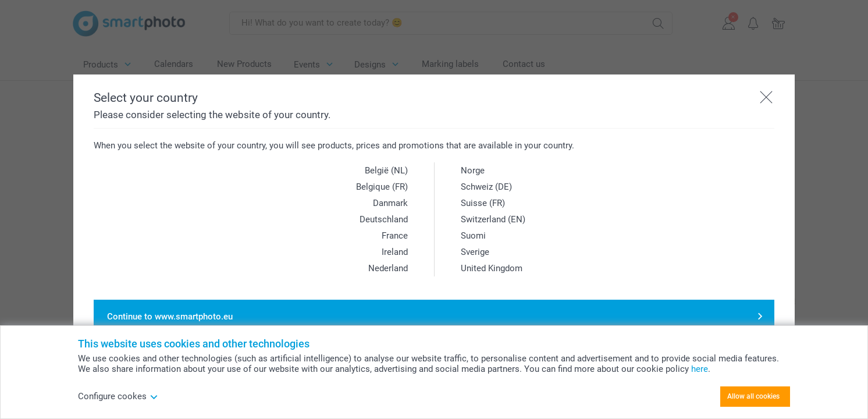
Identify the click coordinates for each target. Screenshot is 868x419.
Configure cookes (118, 396)
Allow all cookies (753, 396)
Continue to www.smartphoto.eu (170, 317)
